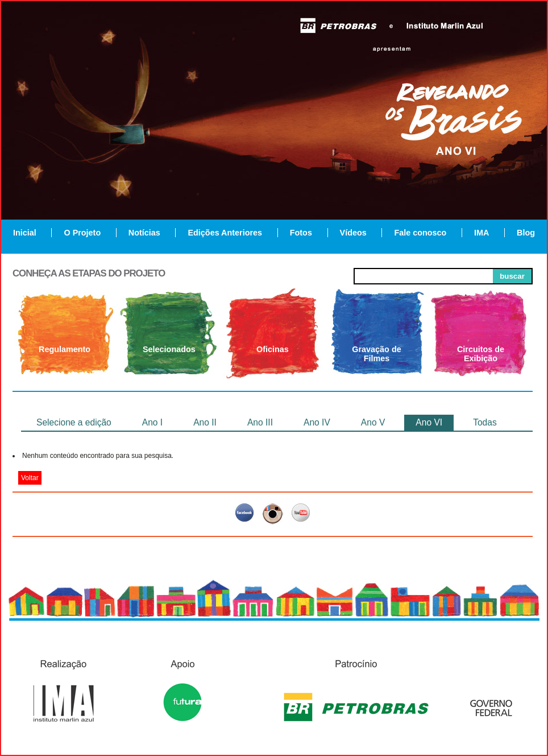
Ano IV (317, 422)
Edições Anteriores (225, 233)
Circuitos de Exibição (481, 354)
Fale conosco (420, 233)
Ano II (205, 422)
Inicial (25, 233)
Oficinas (273, 349)
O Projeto (82, 233)
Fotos (301, 233)
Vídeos (353, 233)
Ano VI (429, 422)
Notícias (144, 233)
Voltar (30, 478)
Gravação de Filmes (376, 354)
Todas (485, 422)
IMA (481, 233)
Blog (526, 233)
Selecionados (169, 349)
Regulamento (65, 349)
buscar (512, 276)
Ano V (373, 422)
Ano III (260, 422)
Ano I (152, 422)
